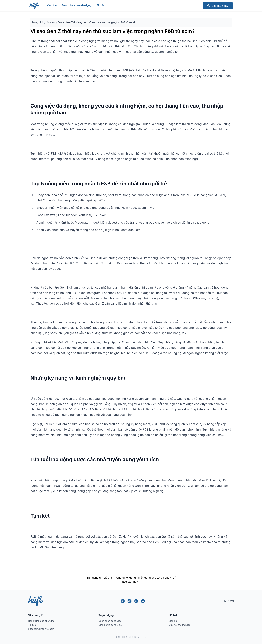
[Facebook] (143, 601)
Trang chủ (37, 22)
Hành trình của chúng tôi (42, 621)
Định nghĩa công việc (110, 625)
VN (232, 601)
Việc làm (52, 5)
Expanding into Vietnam (41, 629)
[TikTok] (129, 601)
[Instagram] (123, 601)
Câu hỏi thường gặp (180, 625)
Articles (51, 22)
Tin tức (101, 5)
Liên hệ (173, 621)
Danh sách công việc (110, 621)
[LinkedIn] (136, 601)
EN (224, 601)
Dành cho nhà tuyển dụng (77, 5)
